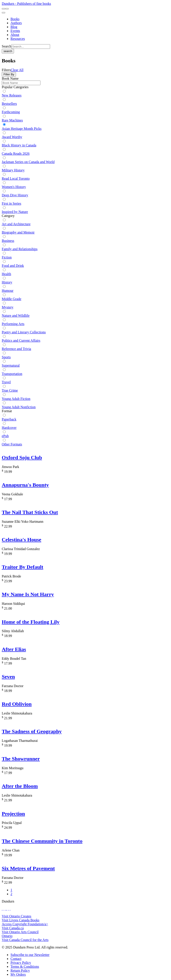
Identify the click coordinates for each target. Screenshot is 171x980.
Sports (6, 357)
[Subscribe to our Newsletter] (30, 955)
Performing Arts (13, 324)
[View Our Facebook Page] (2, 909)
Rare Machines (12, 120)
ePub (5, 436)
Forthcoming (11, 112)
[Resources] (18, 39)
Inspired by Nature (15, 212)
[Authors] (16, 23)
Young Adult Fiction (16, 399)
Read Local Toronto (16, 179)
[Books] (15, 19)
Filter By (9, 74)
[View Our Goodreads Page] (10, 909)
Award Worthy (12, 137)
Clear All (17, 70)
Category (8, 216)
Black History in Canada (19, 145)
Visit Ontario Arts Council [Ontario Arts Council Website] (20, 932)
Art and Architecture (16, 224)
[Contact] (16, 959)
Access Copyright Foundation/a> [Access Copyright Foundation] (25, 924)
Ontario (7, 936)
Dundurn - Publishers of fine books (26, 4)
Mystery (8, 307)
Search (7, 46)
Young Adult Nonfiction (19, 407)
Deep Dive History (15, 195)
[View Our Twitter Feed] (4, 909)
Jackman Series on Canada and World (28, 162)
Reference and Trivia (16, 349)
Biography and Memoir (18, 232)
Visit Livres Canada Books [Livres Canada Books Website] (21, 920)
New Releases (12, 95)
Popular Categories (15, 87)
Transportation (12, 374)
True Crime (10, 390)
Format (7, 411)
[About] (15, 35)
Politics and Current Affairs (21, 340)
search (8, 51)
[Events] (15, 31)
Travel (6, 382)
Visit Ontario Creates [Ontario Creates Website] (17, 916)
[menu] (3, 13)
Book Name (10, 78)
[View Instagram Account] (7, 909)
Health (6, 274)
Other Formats (12, 444)
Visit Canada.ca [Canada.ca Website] (13, 928)
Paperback (9, 419)
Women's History (14, 187)
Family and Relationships (20, 249)
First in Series (11, 203)
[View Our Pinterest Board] (8, 909)
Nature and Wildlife (16, 316)
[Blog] (14, 27)
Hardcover (9, 428)
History (7, 282)
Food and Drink (13, 266)
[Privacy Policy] (21, 963)
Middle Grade (11, 299)
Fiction (7, 257)
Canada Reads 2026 (16, 154)
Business (8, 241)
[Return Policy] (20, 970)
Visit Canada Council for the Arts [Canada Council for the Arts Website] (25, 940)
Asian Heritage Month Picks (22, 129)
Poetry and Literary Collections (24, 332)
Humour (8, 291)
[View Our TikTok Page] (6, 909)
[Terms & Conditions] (25, 967)
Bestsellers (9, 104)
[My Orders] (18, 974)
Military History (13, 170)
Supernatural (11, 365)
